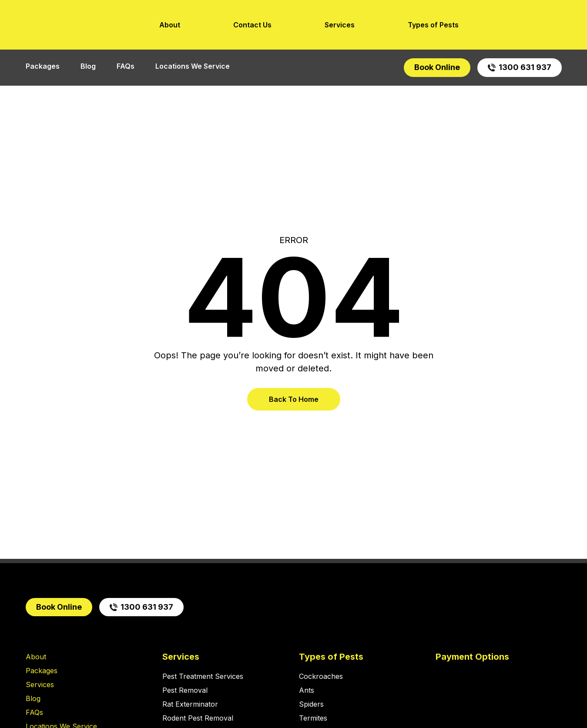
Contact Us (252, 25)
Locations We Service (193, 66)
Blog (88, 66)
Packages (43, 66)
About (170, 25)
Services (340, 25)
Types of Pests (433, 25)
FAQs (126, 66)
